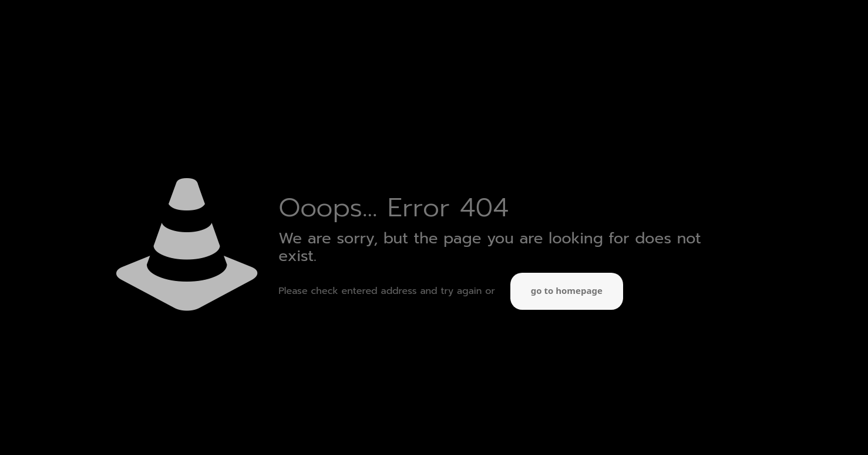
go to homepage (567, 291)
